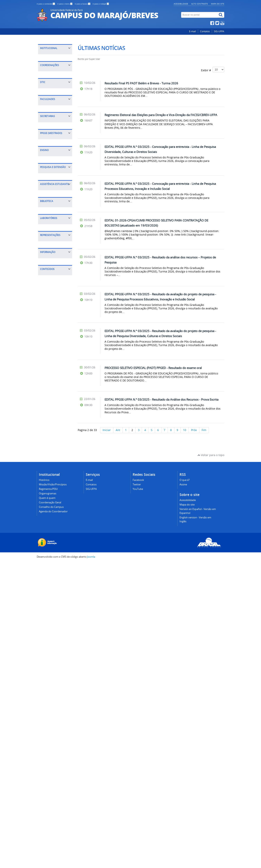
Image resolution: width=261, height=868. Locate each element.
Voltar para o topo (211, 761)
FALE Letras (49, 265)
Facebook (138, 786)
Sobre (46, 188)
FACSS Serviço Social (55, 277)
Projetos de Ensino (54, 359)
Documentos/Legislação (57, 644)
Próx (194, 430)
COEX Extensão (52, 155)
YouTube (138, 795)
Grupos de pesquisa (55, 440)
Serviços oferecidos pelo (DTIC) (55, 202)
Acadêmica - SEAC (54, 307)
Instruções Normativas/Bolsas (54, 472)
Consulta (48, 523)
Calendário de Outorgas (51, 626)
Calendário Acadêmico (49, 373)
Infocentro (49, 572)
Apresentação (51, 330)
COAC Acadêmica (49, 163)
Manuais (48, 216)
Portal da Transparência (51, 668)
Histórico (48, 57)
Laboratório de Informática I (52, 564)
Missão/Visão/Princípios (57, 63)
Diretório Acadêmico (55, 595)
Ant (118, 430)
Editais (46, 336)
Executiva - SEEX (53, 300)
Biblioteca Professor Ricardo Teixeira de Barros (55, 513)
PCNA (46, 387)
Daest (46, 464)
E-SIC (45, 660)
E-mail (193, 31)
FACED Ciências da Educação (54, 257)
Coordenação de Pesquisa (53, 432)
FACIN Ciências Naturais (52, 247)
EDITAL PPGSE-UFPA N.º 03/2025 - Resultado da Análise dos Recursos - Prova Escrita (161, 399)
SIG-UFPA (219, 31)
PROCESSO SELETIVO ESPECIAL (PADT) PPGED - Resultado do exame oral (153, 368)
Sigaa (46, 365)
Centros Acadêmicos (55, 601)
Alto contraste (200, 4)
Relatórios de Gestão (55, 676)
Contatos (205, 31)
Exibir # (213, 70)
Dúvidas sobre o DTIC (56, 222)
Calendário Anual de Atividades (55, 636)
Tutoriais (48, 194)
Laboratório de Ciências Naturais (54, 554)
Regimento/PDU (52, 69)
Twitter (137, 790)
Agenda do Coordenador (51, 102)
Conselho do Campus (56, 94)
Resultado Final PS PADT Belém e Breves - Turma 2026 (141, 83)
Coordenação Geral (55, 88)
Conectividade (51, 210)
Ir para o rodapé (101, 4)
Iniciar (107, 430)
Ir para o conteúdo (46, 4)
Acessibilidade (181, 4)
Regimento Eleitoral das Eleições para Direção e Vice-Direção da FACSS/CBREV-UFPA (161, 115)
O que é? (185, 786)
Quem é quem (51, 82)
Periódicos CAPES (53, 529)
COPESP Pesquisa (48, 147)
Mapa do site (218, 4)
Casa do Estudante (54, 480)
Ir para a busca (83, 4)
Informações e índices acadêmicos (55, 652)
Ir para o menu (65, 4)
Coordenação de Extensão (53, 422)
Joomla (91, 862)
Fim (204, 430)
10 (185, 430)
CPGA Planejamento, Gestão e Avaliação (51, 133)
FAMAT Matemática (55, 271)
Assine (183, 790)
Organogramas (52, 75)
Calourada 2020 (52, 381)
